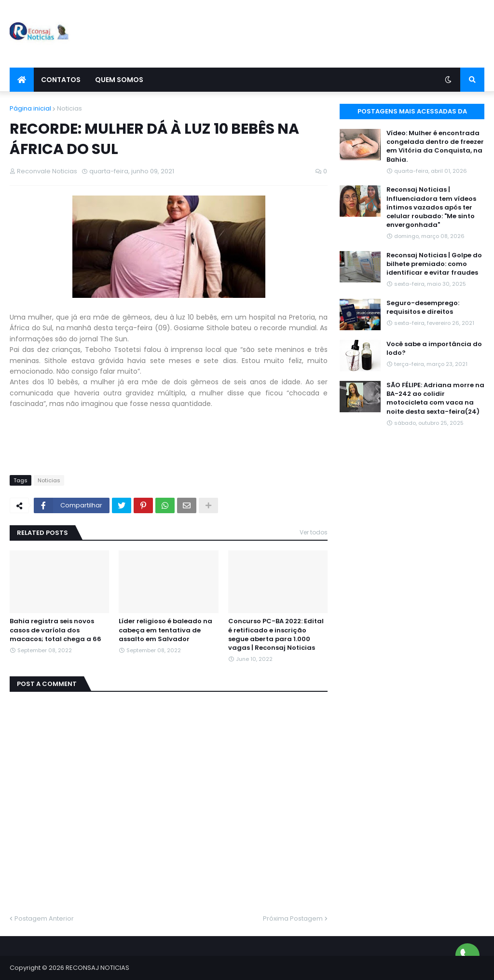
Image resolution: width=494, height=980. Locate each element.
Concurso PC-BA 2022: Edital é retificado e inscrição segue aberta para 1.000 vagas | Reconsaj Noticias (276, 635)
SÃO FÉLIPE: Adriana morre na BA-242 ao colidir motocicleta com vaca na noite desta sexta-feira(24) (435, 399)
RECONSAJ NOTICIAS (97, 968)
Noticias (69, 108)
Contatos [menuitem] (61, 80)
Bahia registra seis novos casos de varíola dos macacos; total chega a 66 (55, 630)
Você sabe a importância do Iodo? (434, 349)
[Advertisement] (309, 34)
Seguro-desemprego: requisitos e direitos (423, 308)
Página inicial (30, 108)
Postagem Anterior (44, 918)
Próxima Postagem (293, 918)
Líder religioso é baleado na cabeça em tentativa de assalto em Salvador (165, 630)
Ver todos (314, 532)
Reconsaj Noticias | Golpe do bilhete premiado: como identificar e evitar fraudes (434, 264)
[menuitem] (22, 80)
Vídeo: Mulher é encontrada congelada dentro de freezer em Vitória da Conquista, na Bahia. (435, 147)
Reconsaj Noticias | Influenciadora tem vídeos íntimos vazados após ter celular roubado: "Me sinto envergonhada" (431, 207)
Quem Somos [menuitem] (119, 80)
